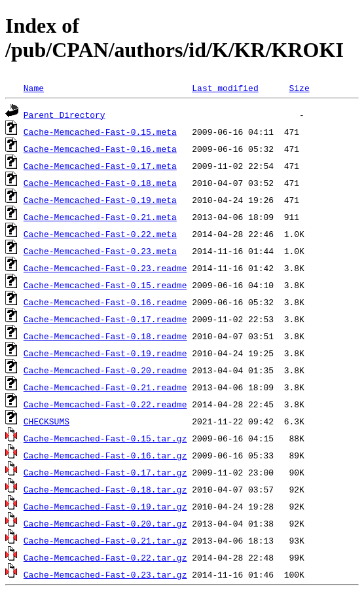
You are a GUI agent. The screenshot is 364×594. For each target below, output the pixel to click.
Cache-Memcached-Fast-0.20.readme (105, 370)
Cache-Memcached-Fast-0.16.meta (100, 149)
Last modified (225, 88)
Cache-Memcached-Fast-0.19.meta (100, 200)
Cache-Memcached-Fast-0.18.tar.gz (105, 489)
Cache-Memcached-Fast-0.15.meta (100, 132)
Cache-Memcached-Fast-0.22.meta (100, 234)
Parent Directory (64, 115)
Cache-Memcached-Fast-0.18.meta (100, 183)
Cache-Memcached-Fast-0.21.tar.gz (105, 540)
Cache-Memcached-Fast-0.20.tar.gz (105, 523)
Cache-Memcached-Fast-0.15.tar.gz (105, 438)
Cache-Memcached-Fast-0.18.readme (105, 336)
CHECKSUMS (46, 421)
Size (299, 88)
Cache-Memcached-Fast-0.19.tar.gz (105, 506)
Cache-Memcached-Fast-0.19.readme (105, 353)
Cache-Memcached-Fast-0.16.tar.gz (105, 455)
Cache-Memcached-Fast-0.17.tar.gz (105, 472)
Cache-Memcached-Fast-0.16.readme (105, 302)
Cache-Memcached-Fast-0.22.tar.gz (105, 557)
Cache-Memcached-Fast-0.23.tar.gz (105, 574)
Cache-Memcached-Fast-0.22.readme (105, 404)
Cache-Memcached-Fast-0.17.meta (100, 166)
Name (34, 88)
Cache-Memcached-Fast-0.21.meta (100, 217)
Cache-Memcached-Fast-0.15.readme (105, 285)
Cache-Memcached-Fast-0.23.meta (100, 251)
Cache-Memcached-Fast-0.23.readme (105, 268)
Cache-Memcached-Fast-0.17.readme (105, 319)
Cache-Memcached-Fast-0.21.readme (105, 387)
